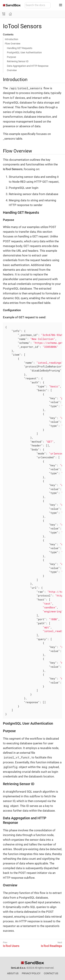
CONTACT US (51, 973)
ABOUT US (13, 973)
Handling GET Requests (20, 48)
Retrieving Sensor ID (18, 61)
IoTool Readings (51, 946)
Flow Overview (13, 44)
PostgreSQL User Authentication (24, 52)
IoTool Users (11, 946)
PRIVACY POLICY (31, 973)
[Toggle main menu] (61, 5)
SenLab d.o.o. (18, 968)
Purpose (11, 57)
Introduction (12, 39)
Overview (12, 70)
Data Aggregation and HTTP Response (28, 66)
